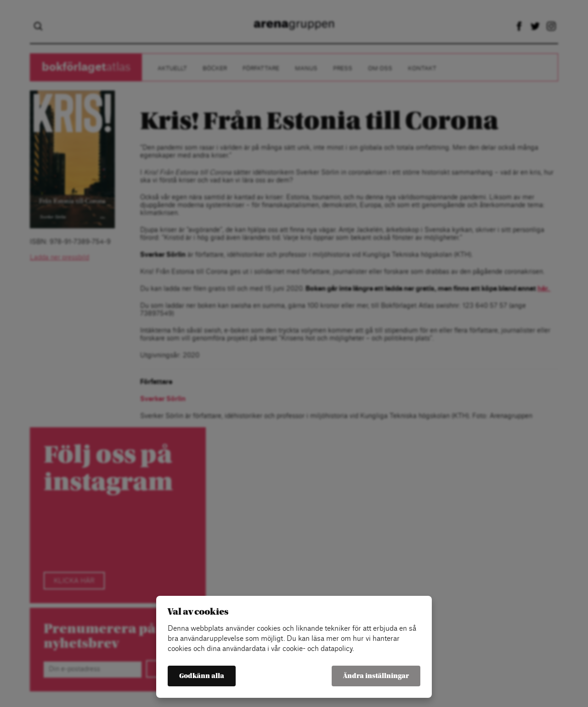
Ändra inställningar (376, 676)
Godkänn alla (202, 676)
